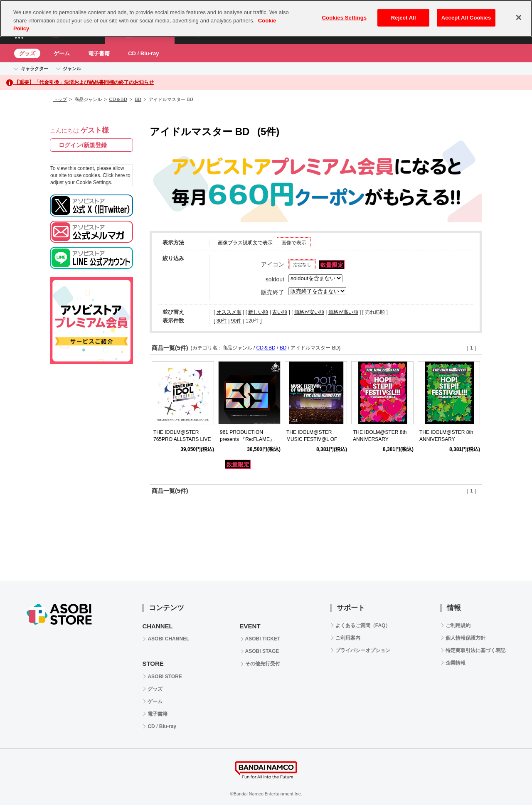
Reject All (404, 18)
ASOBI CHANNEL (168, 639)
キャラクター (34, 69)
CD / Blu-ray (143, 53)
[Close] (519, 17)
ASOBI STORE (165, 677)
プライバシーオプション (363, 650)
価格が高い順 (343, 312)
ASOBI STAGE (262, 651)
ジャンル (72, 69)
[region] (266, 18)
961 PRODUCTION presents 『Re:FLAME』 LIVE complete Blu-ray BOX (251, 439)
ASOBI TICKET (263, 639)
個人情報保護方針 (465, 638)
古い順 (280, 312)
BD (138, 99)
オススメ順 (229, 312)
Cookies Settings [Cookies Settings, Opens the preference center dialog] (345, 18)
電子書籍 (99, 53)
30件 (222, 321)
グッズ (27, 53)
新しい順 (258, 312)
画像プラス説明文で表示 (245, 243)
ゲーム (62, 53)
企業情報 (456, 663)
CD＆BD (118, 99)
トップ (60, 99)
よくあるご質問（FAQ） (363, 625)
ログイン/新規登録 (83, 145)
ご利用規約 (458, 625)
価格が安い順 (309, 312)
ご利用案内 (348, 638)
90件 (236, 321)
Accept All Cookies (466, 18)
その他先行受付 (263, 664)
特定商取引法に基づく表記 (475, 650)
